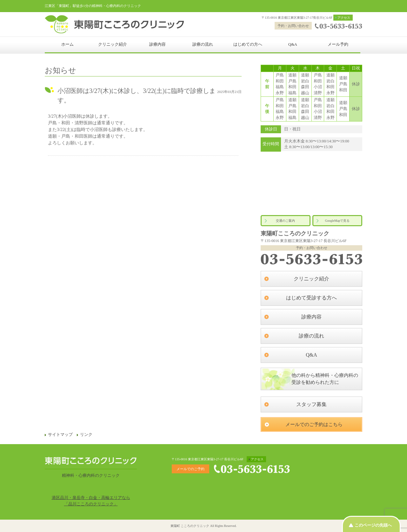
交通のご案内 (285, 221)
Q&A (293, 44)
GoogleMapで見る (337, 221)
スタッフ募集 (311, 404)
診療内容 (157, 44)
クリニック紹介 (113, 44)
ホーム (67, 44)
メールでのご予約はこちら (314, 424)
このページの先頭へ (373, 525)
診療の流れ (203, 44)
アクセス (344, 18)
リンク (86, 435)
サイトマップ (60, 435)
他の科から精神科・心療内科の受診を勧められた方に (325, 379)
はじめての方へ (248, 44)
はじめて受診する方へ (311, 298)
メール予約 (338, 44)
